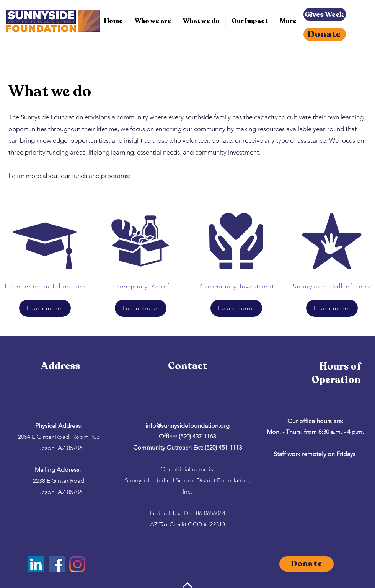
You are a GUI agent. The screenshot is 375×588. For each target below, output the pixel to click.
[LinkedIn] (36, 564)
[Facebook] (57, 564)
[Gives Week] (325, 14)
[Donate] (325, 34)
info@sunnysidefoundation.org (187, 426)
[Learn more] (45, 308)
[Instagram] (77, 564)
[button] (201, 21)
